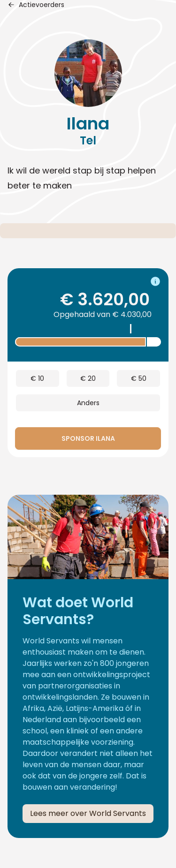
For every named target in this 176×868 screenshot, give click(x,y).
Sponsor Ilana (88, 438)
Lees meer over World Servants (88, 813)
